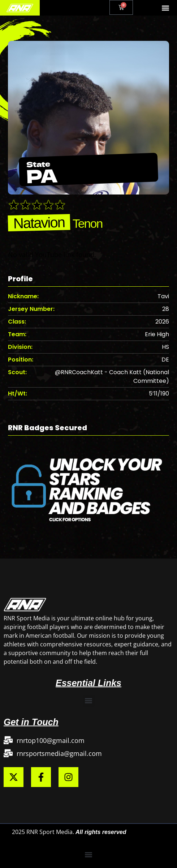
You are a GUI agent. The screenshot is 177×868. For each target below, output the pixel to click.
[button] (166, 8)
